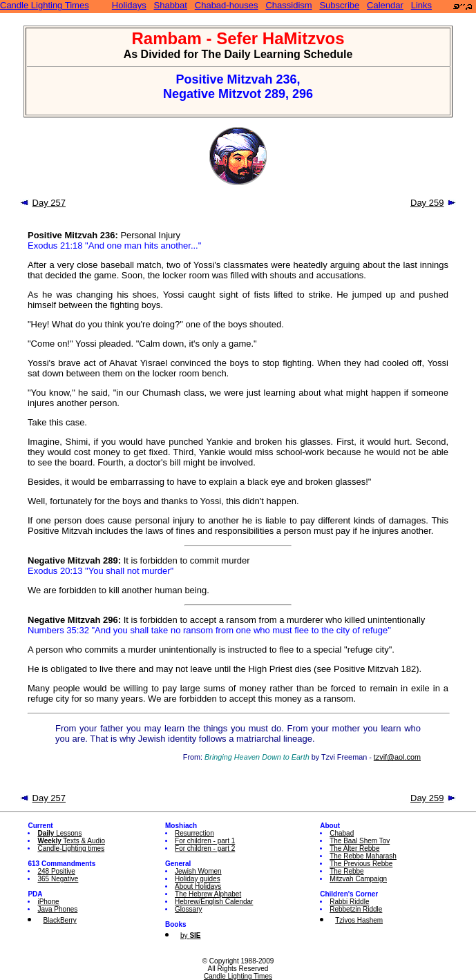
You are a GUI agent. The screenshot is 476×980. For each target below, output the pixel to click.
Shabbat (171, 5)
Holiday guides (198, 879)
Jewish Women (198, 871)
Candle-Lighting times (71, 848)
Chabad (342, 833)
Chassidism (288, 5)
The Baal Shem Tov (360, 841)
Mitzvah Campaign (358, 879)
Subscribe (339, 5)
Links (421, 5)
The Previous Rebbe (361, 864)
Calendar (385, 5)
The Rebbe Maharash (363, 856)
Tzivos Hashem (359, 920)
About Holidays (198, 886)
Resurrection (194, 833)
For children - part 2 (205, 848)
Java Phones (57, 909)
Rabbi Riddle (349, 902)
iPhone (48, 902)
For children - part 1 (205, 841)
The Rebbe (346, 871)
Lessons (59, 833)
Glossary (188, 909)
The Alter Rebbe (354, 848)
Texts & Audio (71, 841)
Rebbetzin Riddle (356, 909)
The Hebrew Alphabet (208, 894)
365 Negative (58, 879)
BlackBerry (59, 920)
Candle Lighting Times (45, 5)
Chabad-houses (227, 5)
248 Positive (56, 871)
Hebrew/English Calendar (214, 902)
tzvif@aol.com (397, 757)
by (190, 935)
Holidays (129, 5)
